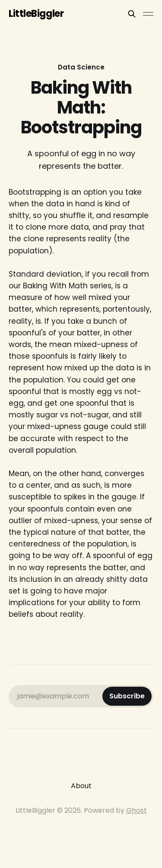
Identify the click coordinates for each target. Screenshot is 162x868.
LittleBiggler (36, 14)
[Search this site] (132, 14)
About (81, 786)
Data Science (81, 67)
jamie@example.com (84, 696)
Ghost (137, 810)
